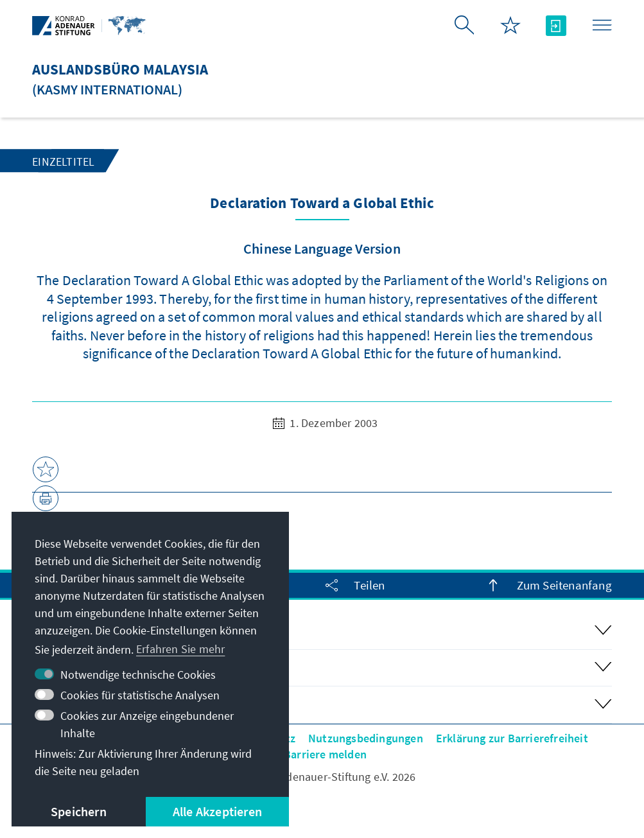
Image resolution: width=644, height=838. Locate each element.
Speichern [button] (79, 811)
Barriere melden (325, 754)
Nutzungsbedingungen (366, 738)
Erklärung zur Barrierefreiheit (512, 738)
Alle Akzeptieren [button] (217, 811)
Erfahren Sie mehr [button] (180, 649)
